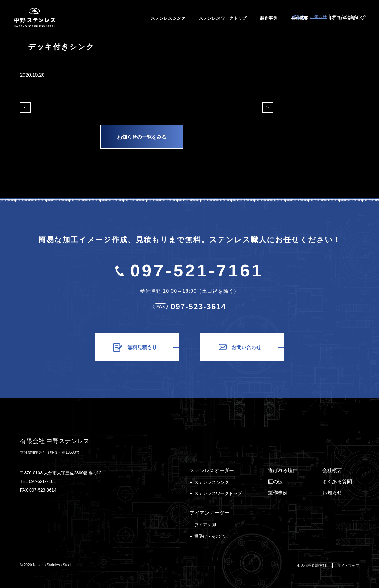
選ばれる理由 (283, 470)
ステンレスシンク (212, 482)
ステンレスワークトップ (218, 493)
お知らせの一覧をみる (142, 137)
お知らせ (332, 493)
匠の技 (275, 482)
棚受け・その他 (209, 536)
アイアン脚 (205, 525)
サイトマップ (348, 566)
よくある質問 (337, 482)
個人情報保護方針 (312, 566)
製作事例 (278, 493)
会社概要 (332, 470)
